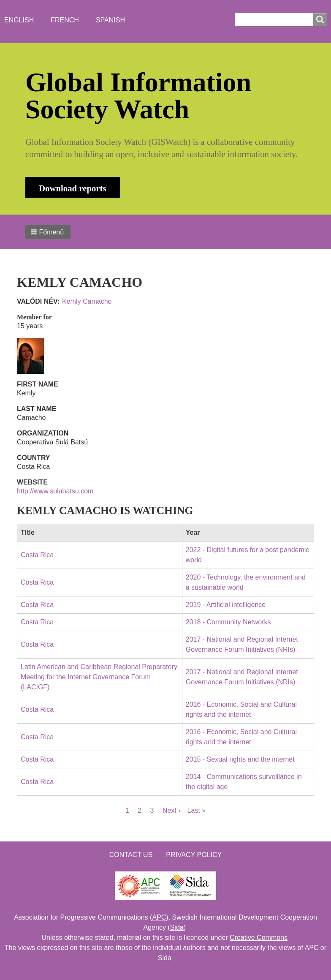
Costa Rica (37, 555)
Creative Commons (259, 938)
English (19, 20)
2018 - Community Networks (228, 622)
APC (159, 917)
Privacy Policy (194, 855)
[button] (48, 232)
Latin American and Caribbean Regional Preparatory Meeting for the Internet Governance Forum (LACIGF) (99, 677)
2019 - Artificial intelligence (226, 605)
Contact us (131, 855)
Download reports (73, 188)
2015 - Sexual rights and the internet (240, 759)
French (65, 20)
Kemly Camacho (87, 301)
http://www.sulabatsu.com (55, 491)
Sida (177, 927)
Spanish (110, 20)
